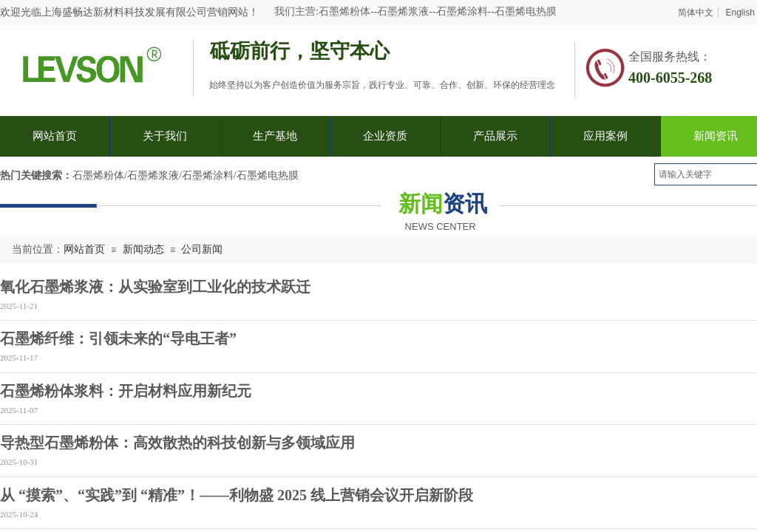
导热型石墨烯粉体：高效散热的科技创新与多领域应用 (177, 443)
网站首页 (84, 249)
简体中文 (696, 13)
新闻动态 (143, 249)
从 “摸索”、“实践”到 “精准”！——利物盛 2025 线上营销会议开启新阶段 (237, 495)
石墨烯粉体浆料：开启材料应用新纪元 (126, 391)
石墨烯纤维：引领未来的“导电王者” (118, 338)
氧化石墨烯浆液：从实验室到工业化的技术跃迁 (155, 287)
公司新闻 (202, 249)
